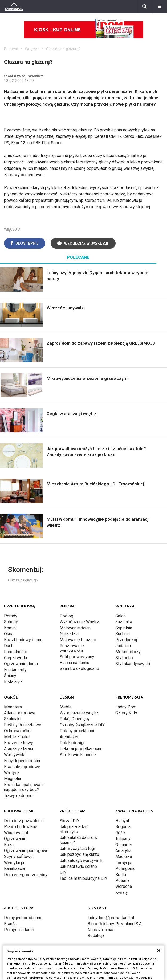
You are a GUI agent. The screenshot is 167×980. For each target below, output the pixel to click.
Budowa (11, 49)
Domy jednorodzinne (23, 918)
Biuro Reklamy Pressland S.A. (115, 924)
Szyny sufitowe (18, 856)
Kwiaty (122, 893)
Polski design (73, 743)
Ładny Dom (126, 707)
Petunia (122, 881)
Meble (66, 707)
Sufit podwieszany (77, 657)
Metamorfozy (128, 652)
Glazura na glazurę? (63, 49)
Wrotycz (12, 773)
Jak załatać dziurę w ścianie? (79, 840)
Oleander (124, 845)
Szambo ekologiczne (79, 669)
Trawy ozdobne (18, 796)
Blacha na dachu (74, 663)
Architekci (69, 737)
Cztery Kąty (126, 713)
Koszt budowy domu (23, 640)
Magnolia (13, 779)
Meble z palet (17, 737)
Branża (10, 924)
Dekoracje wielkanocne (81, 749)
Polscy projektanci (77, 731)
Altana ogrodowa (20, 713)
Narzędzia (69, 634)
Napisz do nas (101, 930)
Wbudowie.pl (16, 833)
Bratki (121, 875)
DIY (63, 873)
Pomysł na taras (19, 930)
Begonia (123, 827)
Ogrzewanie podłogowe (26, 851)
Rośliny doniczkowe (23, 725)
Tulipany (123, 839)
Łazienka (124, 622)
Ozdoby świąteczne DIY (82, 725)
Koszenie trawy (19, 743)
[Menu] (160, 7)
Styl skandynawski (133, 664)
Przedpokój (126, 640)
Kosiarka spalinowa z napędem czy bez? (24, 787)
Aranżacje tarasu (19, 749)
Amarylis (123, 851)
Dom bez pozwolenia (24, 821)
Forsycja (123, 863)
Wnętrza (32, 49)
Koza (9, 845)
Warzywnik (14, 755)
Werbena (124, 886)
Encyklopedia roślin (22, 761)
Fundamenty (15, 670)
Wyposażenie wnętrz (79, 713)
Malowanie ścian (75, 628)
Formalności (15, 652)
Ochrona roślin (17, 731)
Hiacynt (122, 821)
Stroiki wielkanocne (78, 755)
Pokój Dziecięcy (75, 719)
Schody (11, 622)
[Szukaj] (145, 7)
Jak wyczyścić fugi (77, 848)
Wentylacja (14, 863)
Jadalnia (123, 646)
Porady (11, 616)
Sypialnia (124, 628)
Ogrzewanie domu (21, 664)
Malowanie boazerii (78, 640)
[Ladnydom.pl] (14, 7)
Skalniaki (12, 719)
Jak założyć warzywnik (81, 861)
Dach (9, 646)
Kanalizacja (14, 869)
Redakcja (96, 936)
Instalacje (13, 682)
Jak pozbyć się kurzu (79, 854)
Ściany (10, 676)
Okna (9, 634)
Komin (10, 628)
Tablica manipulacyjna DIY (83, 878)
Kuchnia (123, 634)
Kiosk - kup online (84, 30)
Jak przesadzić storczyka (74, 829)
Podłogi (67, 616)
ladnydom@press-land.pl (111, 918)
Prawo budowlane (21, 827)
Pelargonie (125, 869)
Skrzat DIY (70, 821)
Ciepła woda (15, 658)
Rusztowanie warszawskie (72, 648)
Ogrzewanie (15, 839)
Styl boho (124, 658)
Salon (121, 616)
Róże (120, 833)
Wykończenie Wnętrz (79, 622)
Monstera (13, 707)
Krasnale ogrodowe (22, 767)
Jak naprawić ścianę (78, 866)
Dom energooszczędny (26, 875)
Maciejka (124, 856)
